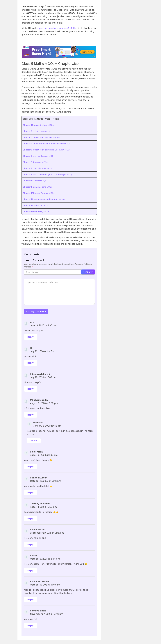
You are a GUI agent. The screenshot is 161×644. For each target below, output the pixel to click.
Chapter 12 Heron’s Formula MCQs (39, 193)
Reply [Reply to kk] (31, 363)
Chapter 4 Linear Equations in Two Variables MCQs (46, 144)
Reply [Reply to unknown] (34, 441)
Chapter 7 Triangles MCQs (35, 162)
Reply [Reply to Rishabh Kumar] (31, 493)
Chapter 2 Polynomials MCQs (36, 131)
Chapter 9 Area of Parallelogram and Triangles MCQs (48, 175)
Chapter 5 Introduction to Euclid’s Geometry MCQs (47, 150)
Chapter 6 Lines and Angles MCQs (39, 156)
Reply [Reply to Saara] (31, 570)
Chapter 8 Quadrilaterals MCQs (38, 168)
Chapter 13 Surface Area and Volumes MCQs (44, 199)
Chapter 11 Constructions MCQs (38, 187)
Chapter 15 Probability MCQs (36, 212)
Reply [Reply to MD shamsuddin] (31, 415)
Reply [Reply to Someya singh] (31, 626)
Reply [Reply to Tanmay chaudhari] (31, 518)
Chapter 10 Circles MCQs (34, 181)
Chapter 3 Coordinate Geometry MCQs (41, 137)
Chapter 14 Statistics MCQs (36, 205)
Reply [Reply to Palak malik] (31, 467)
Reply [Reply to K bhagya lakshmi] (31, 389)
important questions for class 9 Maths (57, 28)
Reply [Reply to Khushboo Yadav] (31, 600)
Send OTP (88, 272)
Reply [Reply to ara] (31, 337)
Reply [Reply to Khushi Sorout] (31, 544)
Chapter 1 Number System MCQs (38, 125)
